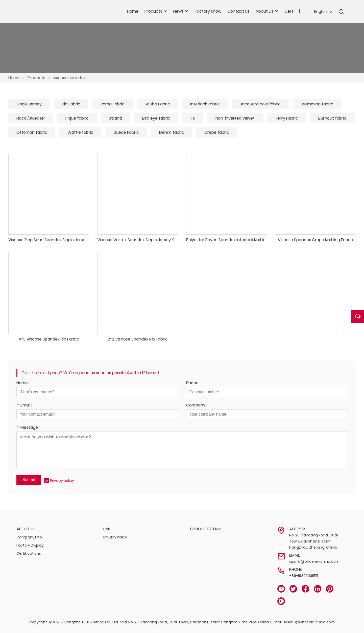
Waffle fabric (80, 132)
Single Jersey (29, 104)
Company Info (29, 537)
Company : (197, 406)
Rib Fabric (71, 104)
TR (193, 118)
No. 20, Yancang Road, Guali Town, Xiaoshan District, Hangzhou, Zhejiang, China (314, 541)
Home (14, 78)
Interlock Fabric (205, 104)
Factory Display (30, 545)
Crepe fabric (217, 132)
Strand (115, 118)
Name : (23, 383)
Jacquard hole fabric (260, 104)
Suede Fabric (126, 132)
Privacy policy (62, 481)
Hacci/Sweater (31, 118)
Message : (28, 428)
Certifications (29, 553)
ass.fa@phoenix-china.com (314, 561)
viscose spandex (69, 78)
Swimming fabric (317, 104)
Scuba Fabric (157, 104)
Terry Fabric (286, 118)
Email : (24, 406)
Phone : (193, 383)
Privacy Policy (115, 537)
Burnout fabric (332, 118)
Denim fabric (172, 132)
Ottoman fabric (32, 132)
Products (36, 78)
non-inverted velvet (235, 118)
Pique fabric (77, 118)
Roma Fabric (113, 104)
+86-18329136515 (304, 576)
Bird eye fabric (156, 118)
